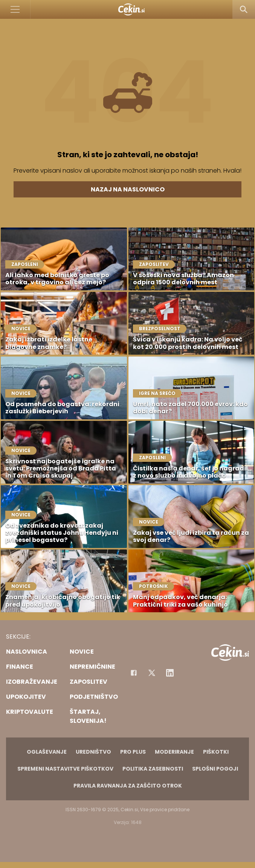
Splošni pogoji (215, 769)
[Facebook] (134, 673)
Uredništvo (93, 752)
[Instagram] (170, 673)
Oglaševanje (47, 752)
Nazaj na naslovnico (128, 189)
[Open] (15, 9)
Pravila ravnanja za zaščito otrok (128, 786)
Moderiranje (174, 752)
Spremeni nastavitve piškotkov (65, 769)
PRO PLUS (133, 752)
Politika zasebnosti (153, 769)
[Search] (244, 9)
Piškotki (216, 752)
